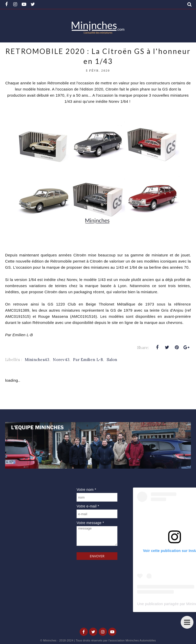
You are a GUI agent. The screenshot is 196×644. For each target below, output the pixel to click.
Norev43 (61, 360)
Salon (112, 360)
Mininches (50, 640)
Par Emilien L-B (88, 360)
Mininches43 (37, 360)
